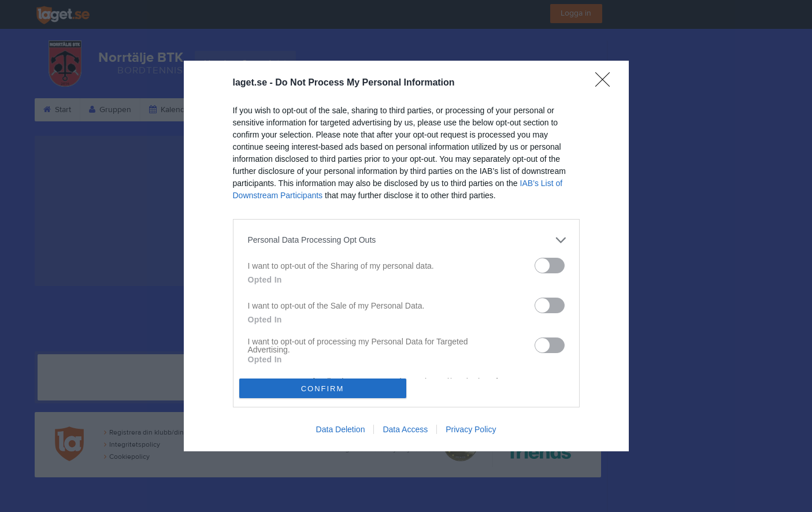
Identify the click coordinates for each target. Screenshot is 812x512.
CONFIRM (323, 389)
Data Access (405, 429)
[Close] (606, 83)
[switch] (550, 266)
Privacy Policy (471, 429)
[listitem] (406, 240)
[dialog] (406, 256)
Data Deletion (341, 429)
